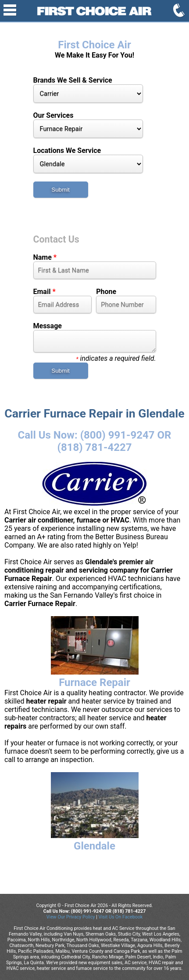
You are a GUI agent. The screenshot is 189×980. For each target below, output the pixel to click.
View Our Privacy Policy (71, 917)
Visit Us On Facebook (120, 917)
